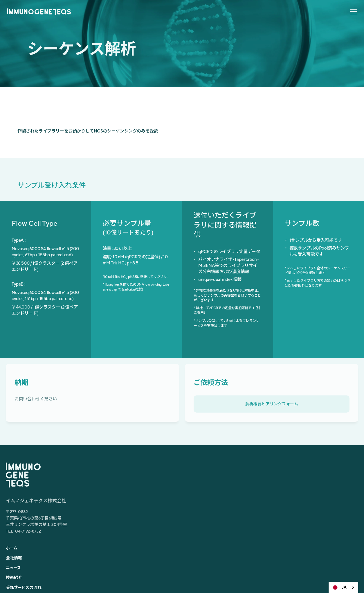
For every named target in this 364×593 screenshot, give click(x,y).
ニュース (231, 19)
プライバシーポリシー (332, 574)
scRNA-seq (259, 469)
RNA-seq (257, 495)
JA (339, 587)
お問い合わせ (173, 521)
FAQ (322, 19)
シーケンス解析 (262, 512)
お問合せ (343, 19)
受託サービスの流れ (290, 19)
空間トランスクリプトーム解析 (275, 486)
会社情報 (178, 19)
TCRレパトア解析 (264, 504)
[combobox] (343, 587)
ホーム (155, 19)
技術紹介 (255, 19)
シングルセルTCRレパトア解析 (276, 477)
